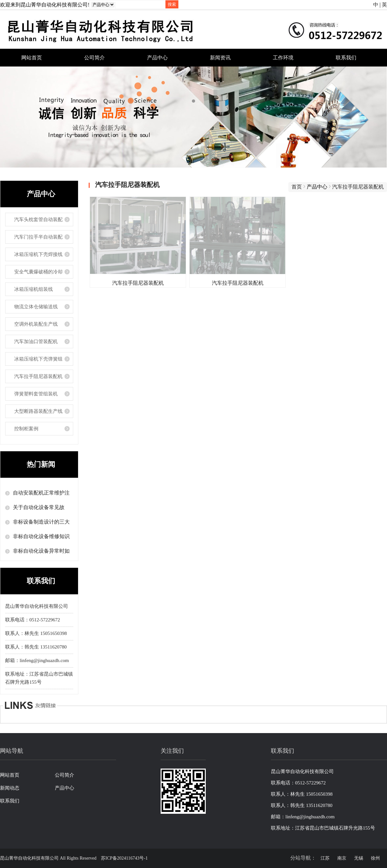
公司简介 (94, 58)
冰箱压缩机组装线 (34, 289)
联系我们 (346, 58)
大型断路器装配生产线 (38, 411)
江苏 (325, 858)
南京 (342, 858)
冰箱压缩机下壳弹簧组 (38, 359)
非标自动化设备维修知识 (41, 536)
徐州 (375, 858)
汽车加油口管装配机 (36, 342)
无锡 (359, 858)
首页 (297, 187)
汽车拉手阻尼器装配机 (38, 376)
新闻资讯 (220, 58)
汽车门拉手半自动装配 (38, 237)
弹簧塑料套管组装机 (36, 394)
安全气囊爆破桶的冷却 (38, 272)
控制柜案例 (26, 429)
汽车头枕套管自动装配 (38, 220)
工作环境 (283, 58)
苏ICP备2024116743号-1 (124, 858)
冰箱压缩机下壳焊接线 (38, 254)
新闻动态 (10, 788)
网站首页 (32, 58)
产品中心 (157, 58)
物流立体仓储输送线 (36, 307)
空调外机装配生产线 (36, 324)
